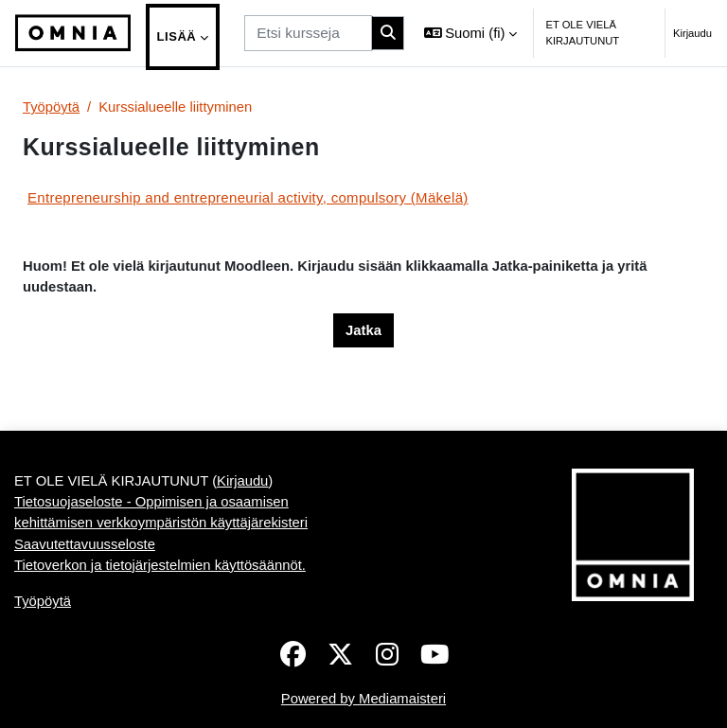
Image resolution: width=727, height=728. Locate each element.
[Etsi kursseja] (308, 33)
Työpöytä (51, 107)
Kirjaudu (692, 33)
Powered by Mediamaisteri (363, 699)
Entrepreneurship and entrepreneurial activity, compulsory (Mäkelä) (248, 197)
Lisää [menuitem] (177, 36)
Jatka (363, 330)
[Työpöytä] (73, 33)
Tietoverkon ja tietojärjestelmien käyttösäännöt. (160, 565)
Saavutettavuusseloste (85, 544)
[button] (471, 33)
